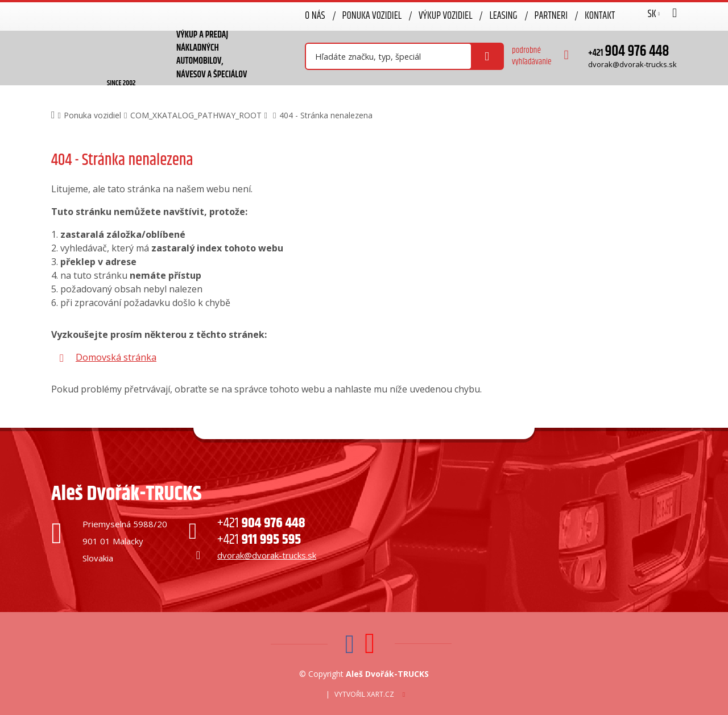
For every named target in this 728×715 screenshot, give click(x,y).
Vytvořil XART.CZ (364, 694)
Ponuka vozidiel (372, 16)
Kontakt (600, 16)
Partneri (551, 16)
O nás (315, 16)
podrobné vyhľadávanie (532, 56)
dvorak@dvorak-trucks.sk (632, 64)
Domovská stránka (116, 357)
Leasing (503, 16)
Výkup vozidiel (445, 16)
